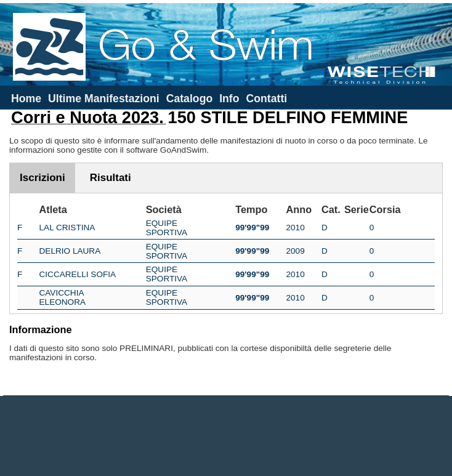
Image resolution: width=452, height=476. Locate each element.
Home (26, 99)
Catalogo (190, 99)
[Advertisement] (226, 436)
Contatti (266, 99)
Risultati (111, 178)
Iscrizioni (42, 178)
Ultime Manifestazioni (104, 99)
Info (229, 99)
